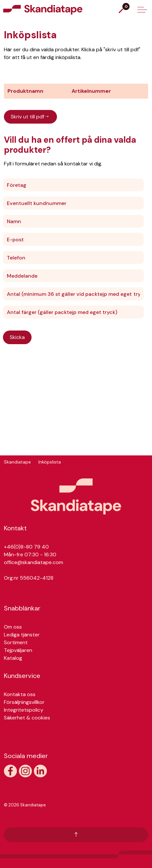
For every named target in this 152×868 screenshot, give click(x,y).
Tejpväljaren (18, 650)
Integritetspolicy (24, 710)
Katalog (13, 658)
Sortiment (16, 642)
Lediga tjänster (22, 635)
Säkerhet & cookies (27, 718)
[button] (76, 496)
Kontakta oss (20, 694)
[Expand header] (142, 10)
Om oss (13, 627)
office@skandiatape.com (34, 562)
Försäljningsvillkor (24, 702)
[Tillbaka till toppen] (76, 835)
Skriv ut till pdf (30, 117)
